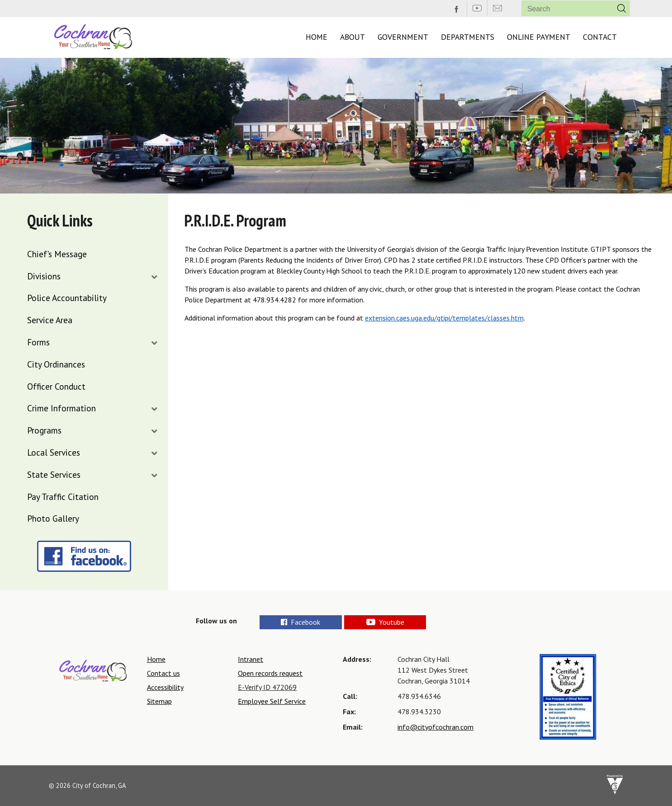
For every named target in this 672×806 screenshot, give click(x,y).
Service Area (50, 320)
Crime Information (62, 408)
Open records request (270, 673)
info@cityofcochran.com (435, 727)
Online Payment (539, 37)
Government (403, 37)
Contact (600, 37)
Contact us (163, 673)
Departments (468, 37)
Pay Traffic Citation (63, 497)
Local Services (54, 452)
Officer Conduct (56, 386)
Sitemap (159, 701)
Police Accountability (67, 298)
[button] (622, 8)
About (353, 37)
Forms (38, 342)
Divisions (44, 276)
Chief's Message (57, 254)
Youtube (416, 622)
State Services (54, 474)
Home (317, 37)
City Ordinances (56, 364)
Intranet (251, 659)
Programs (44, 430)
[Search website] (564, 9)
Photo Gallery (53, 518)
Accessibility (165, 687)
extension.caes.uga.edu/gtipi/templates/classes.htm (444, 318)
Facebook (303, 622)
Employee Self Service (272, 701)
